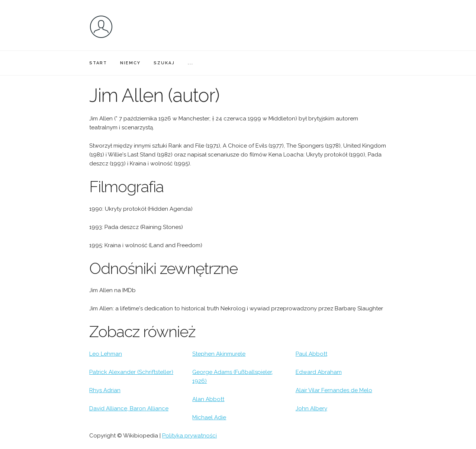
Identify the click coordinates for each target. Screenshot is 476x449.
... (191, 63)
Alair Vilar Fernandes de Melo (334, 390)
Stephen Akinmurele (219, 354)
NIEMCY (130, 63)
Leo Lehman (106, 354)
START (98, 63)
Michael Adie (209, 417)
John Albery (311, 408)
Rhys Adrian (105, 390)
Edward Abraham (319, 372)
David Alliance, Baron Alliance (129, 408)
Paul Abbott (311, 354)
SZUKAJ (164, 63)
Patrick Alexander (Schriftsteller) (131, 372)
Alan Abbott (208, 399)
